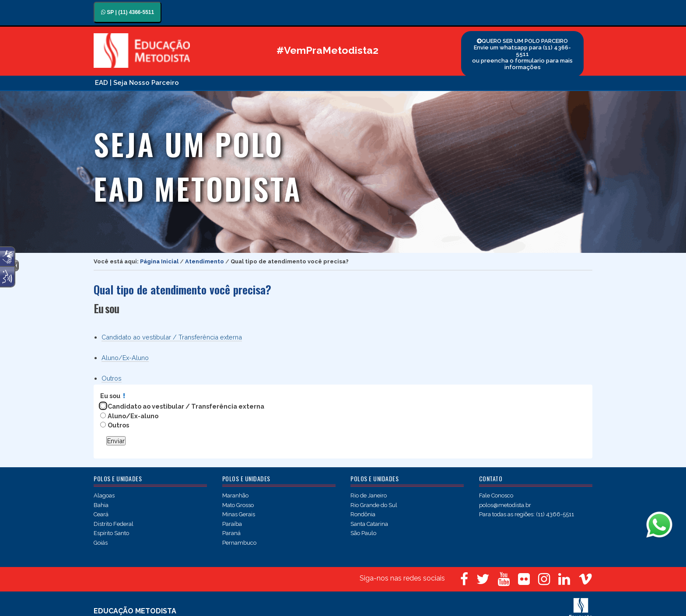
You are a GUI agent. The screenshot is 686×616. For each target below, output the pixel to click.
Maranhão (235, 495)
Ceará (101, 514)
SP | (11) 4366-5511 (128, 12)
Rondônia (363, 514)
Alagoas (104, 495)
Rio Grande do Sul (374, 505)
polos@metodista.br (505, 505)
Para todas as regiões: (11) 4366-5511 (527, 514)
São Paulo (363, 533)
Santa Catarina (369, 524)
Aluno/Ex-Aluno (125, 358)
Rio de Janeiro (369, 495)
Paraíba (232, 524)
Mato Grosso (238, 505)
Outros (112, 378)
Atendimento (205, 261)
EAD (101, 83)
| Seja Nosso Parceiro (144, 83)
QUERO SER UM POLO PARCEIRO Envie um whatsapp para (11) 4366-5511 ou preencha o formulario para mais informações (522, 54)
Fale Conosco (496, 495)
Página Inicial (159, 261)
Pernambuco (239, 543)
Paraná (231, 533)
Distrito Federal (114, 524)
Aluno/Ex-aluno (133, 416)
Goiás (101, 543)
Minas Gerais (239, 514)
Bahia (101, 505)
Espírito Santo (111, 533)
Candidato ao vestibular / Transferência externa (172, 337)
